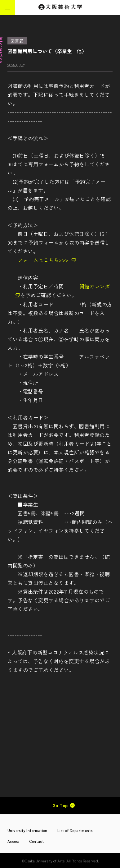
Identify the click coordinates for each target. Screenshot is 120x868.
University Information (27, 830)
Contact (36, 841)
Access (13, 841)
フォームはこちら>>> (43, 260)
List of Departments (75, 830)
